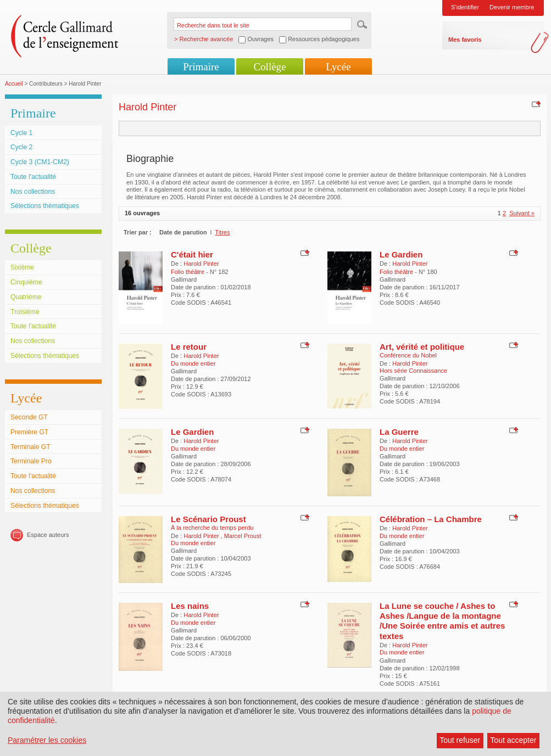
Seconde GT (29, 417)
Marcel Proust (243, 536)
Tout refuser (460, 740)
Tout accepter (513, 740)
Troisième (25, 312)
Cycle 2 (21, 147)
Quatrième (26, 297)
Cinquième (26, 282)
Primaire (201, 67)
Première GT (29, 432)
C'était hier (192, 254)
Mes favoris (465, 40)
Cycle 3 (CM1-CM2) (40, 162)
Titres (222, 232)
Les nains (190, 606)
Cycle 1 (21, 133)
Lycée (338, 67)
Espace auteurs (48, 535)
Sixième (22, 267)
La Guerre (399, 432)
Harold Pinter (201, 264)
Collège (269, 67)
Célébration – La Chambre (431, 519)
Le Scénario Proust (208, 519)
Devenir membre (512, 7)
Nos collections (33, 192)
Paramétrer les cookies (47, 740)
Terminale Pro (31, 461)
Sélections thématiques (45, 206)
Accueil (14, 84)
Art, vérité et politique (422, 347)
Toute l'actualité (33, 177)
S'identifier (465, 7)
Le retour (189, 347)
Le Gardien (401, 254)
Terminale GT (30, 447)
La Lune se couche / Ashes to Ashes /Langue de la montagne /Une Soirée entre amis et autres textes (442, 621)
